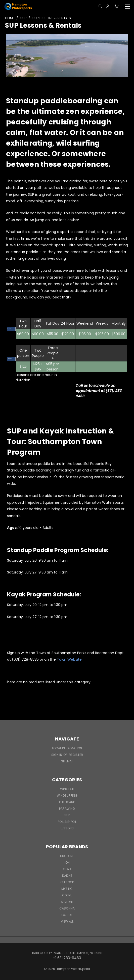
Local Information (67, 748)
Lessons (67, 828)
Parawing (67, 809)
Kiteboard (67, 802)
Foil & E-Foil (67, 822)
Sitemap (67, 761)
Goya (67, 869)
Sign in (57, 755)
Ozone (67, 895)
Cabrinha (67, 908)
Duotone (67, 856)
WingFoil (67, 789)
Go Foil (67, 915)
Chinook (67, 882)
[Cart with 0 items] (117, 6)
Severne (67, 902)
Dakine (67, 876)
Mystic (67, 889)
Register (76, 755)
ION (67, 863)
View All (67, 921)
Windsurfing (67, 796)
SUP (67, 815)
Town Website (69, 659)
